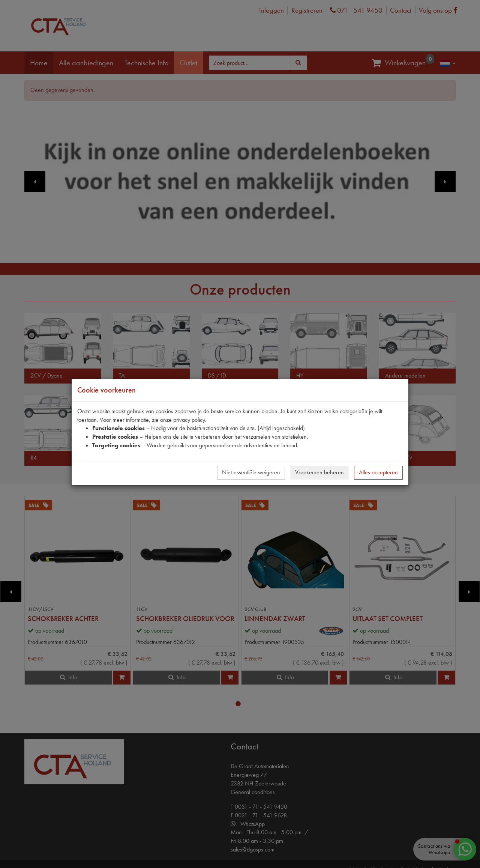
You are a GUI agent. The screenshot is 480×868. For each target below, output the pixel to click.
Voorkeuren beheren (319, 472)
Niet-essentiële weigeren (251, 472)
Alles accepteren (378, 472)
